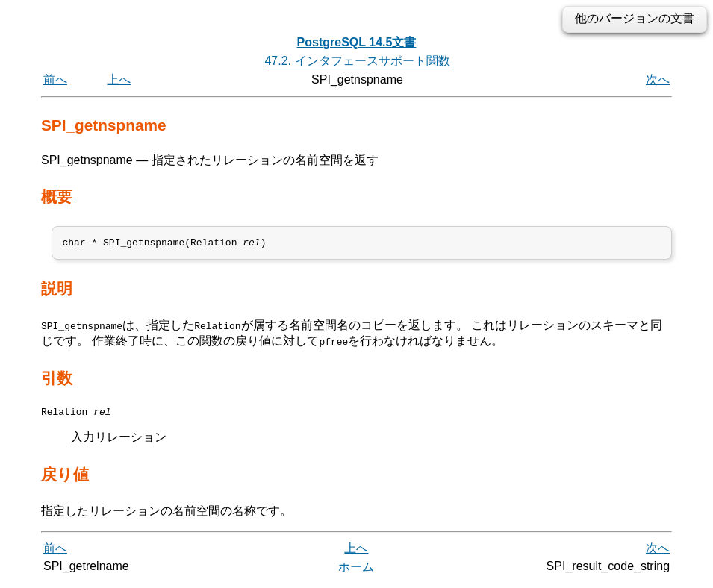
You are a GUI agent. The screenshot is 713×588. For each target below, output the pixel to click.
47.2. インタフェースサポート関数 (357, 61)
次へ (658, 79)
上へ (119, 79)
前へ (55, 79)
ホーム (356, 571)
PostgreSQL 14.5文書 (357, 42)
